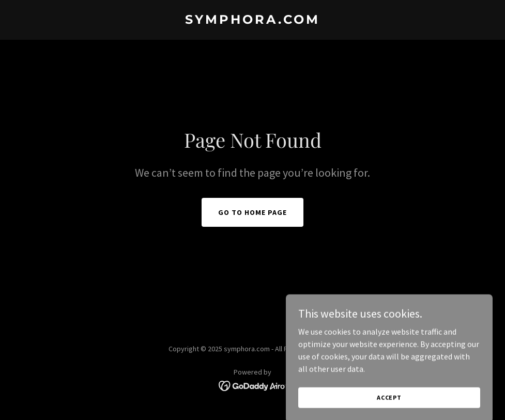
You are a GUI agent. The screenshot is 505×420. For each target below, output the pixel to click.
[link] (252, 21)
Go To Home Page (252, 212)
